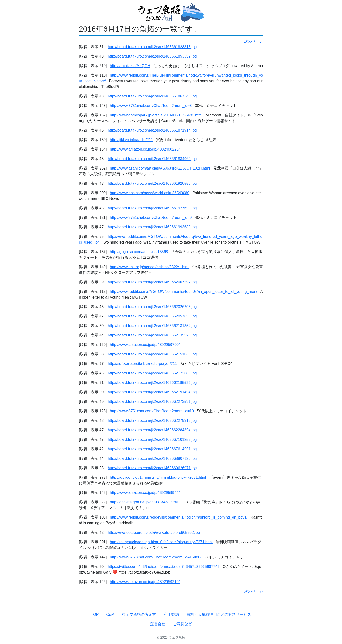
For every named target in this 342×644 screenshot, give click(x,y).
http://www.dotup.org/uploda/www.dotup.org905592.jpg (154, 532)
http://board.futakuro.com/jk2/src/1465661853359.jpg (152, 56)
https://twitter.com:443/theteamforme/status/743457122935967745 (164, 567)
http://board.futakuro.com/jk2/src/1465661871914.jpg (152, 130)
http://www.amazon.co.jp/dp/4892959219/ (145, 582)
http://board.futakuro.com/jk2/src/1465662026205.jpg (152, 307)
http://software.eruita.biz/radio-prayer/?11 (142, 364)
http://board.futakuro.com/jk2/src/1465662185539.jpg (152, 383)
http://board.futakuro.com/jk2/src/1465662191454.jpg (152, 392)
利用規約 (171, 614)
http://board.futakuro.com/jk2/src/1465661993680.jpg (152, 227)
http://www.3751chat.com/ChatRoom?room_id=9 (151, 218)
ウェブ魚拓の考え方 (139, 614)
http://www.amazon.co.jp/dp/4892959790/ (145, 345)
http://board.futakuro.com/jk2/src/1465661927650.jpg (152, 208)
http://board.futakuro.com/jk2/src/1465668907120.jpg (152, 458)
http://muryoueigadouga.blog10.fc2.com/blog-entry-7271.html (161, 542)
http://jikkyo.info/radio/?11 (131, 140)
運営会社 (158, 624)
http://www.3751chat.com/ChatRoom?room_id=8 (151, 106)
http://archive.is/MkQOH (130, 66)
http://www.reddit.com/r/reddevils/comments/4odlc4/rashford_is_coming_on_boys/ (179, 517)
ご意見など (182, 624)
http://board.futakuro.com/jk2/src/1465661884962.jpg (152, 159)
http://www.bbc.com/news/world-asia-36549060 (150, 193)
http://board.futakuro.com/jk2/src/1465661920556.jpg (152, 183)
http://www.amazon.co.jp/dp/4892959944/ (145, 493)
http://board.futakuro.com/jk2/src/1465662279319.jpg (152, 421)
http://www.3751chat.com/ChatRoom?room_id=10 (152, 411)
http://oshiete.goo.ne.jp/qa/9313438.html (144, 502)
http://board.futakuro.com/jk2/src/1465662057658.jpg (152, 316)
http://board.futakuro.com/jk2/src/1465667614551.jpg (152, 449)
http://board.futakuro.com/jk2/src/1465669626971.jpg (152, 468)
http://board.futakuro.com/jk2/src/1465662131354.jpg (152, 326)
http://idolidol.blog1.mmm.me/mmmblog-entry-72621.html (158, 477)
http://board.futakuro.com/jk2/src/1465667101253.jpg (152, 439)
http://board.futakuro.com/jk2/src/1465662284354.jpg (152, 430)
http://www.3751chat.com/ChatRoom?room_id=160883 (156, 557)
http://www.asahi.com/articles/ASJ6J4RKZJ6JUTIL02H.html (160, 168)
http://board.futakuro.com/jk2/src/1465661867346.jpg (152, 96)
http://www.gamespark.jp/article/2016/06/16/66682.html (156, 115)
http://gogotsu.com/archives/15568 (139, 252)
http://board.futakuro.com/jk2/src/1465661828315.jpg (152, 47)
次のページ (254, 41)
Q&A (110, 614)
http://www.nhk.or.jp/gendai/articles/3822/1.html (150, 267)
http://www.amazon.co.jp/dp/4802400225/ (145, 149)
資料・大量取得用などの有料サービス (219, 614)
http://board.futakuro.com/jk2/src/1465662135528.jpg (152, 335)
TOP (95, 614)
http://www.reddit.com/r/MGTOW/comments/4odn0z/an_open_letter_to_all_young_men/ (184, 292)
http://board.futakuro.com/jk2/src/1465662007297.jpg (152, 282)
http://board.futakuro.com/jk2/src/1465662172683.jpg (152, 373)
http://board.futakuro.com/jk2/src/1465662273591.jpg (152, 402)
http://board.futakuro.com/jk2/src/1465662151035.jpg (152, 354)
